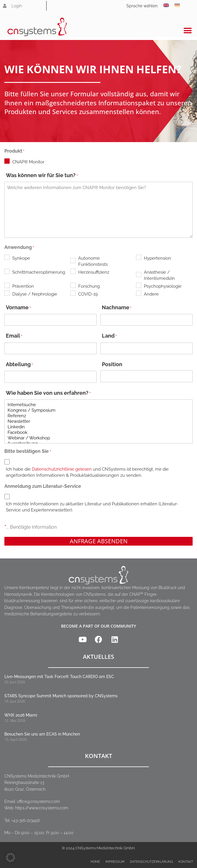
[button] (188, 30)
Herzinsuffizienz (94, 272)
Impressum (115, 862)
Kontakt (186, 862)
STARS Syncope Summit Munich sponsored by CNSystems (61, 696)
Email (14, 336)
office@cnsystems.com (38, 801)
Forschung (89, 286)
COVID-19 (88, 294)
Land (109, 336)
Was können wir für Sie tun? (42, 176)
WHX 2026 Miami (21, 715)
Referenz (98, 416)
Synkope (21, 258)
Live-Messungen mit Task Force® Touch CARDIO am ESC (59, 677)
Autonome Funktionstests (93, 261)
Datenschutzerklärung (151, 862)
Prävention (23, 286)
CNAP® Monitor (28, 162)
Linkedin (98, 427)
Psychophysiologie (163, 286)
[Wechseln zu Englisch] (166, 5)
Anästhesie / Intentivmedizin (159, 275)
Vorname (18, 308)
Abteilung (19, 365)
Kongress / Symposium (98, 410)
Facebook (98, 433)
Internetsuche (98, 405)
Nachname (117, 308)
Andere (151, 294)
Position (112, 364)
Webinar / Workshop (98, 438)
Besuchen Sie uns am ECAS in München (42, 734)
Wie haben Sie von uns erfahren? (48, 393)
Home (95, 862)
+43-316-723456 (26, 820)
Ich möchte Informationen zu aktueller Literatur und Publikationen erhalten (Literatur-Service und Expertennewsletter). (92, 507)
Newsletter (98, 421)
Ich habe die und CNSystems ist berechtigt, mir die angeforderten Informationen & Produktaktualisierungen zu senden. (87, 472)
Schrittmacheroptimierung (35, 272)
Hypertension (157, 258)
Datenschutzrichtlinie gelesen (62, 469)
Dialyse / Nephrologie (35, 294)
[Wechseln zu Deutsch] (177, 5)
